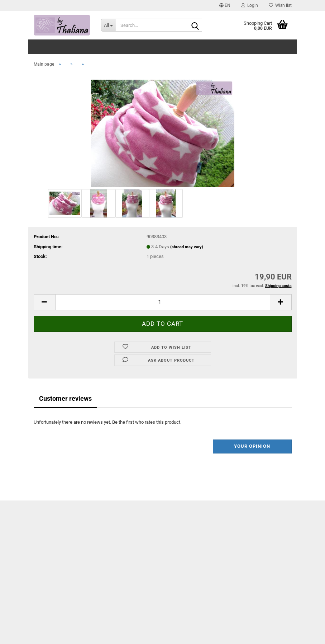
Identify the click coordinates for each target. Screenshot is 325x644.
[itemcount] (163, 302)
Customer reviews (65, 398)
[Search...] (108, 25)
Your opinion (252, 446)
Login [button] (250, 5)
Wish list (280, 5)
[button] (225, 5)
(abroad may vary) (187, 247)
